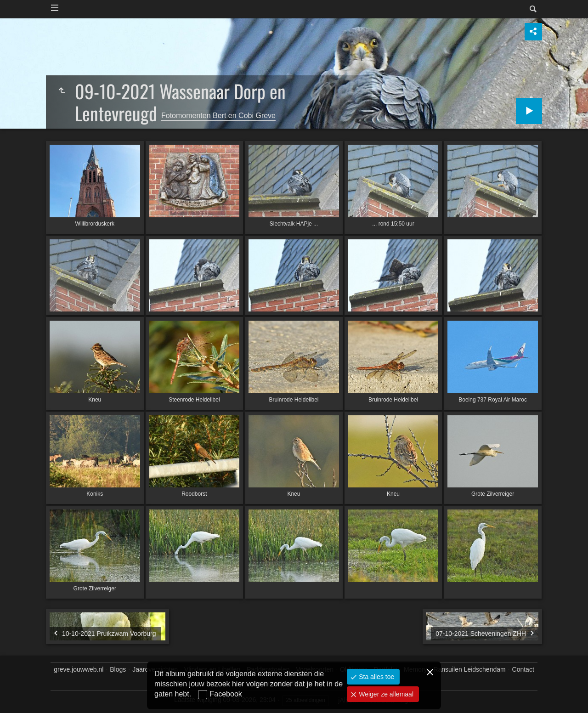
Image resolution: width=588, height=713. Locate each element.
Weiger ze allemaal (385, 694)
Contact (523, 669)
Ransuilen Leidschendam (469, 669)
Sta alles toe (376, 677)
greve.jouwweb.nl (79, 669)
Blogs (118, 669)
